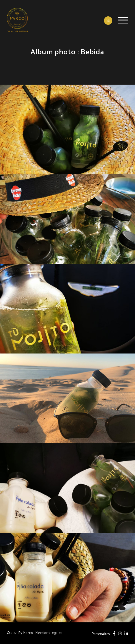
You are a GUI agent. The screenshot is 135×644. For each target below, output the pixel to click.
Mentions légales (49, 633)
